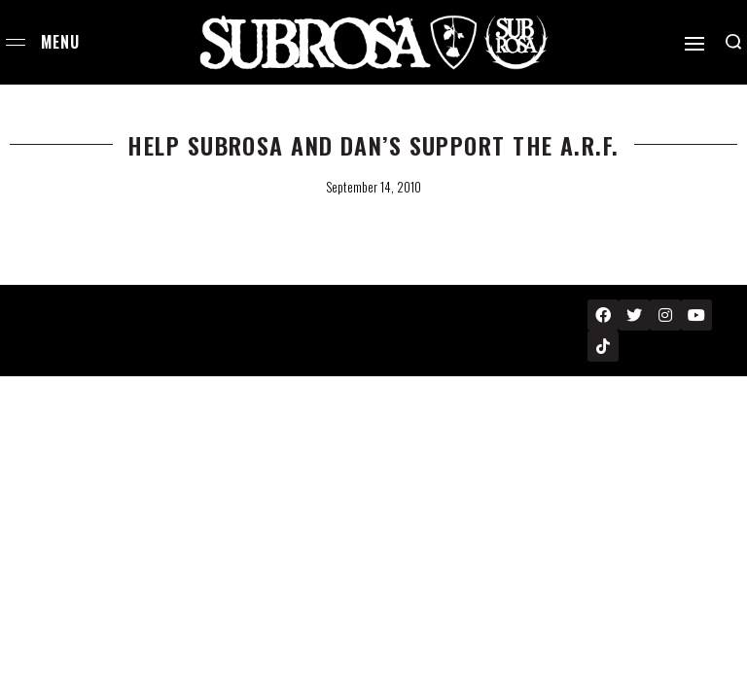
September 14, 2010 (373, 187)
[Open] (694, 44)
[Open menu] (16, 42)
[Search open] (733, 42)
